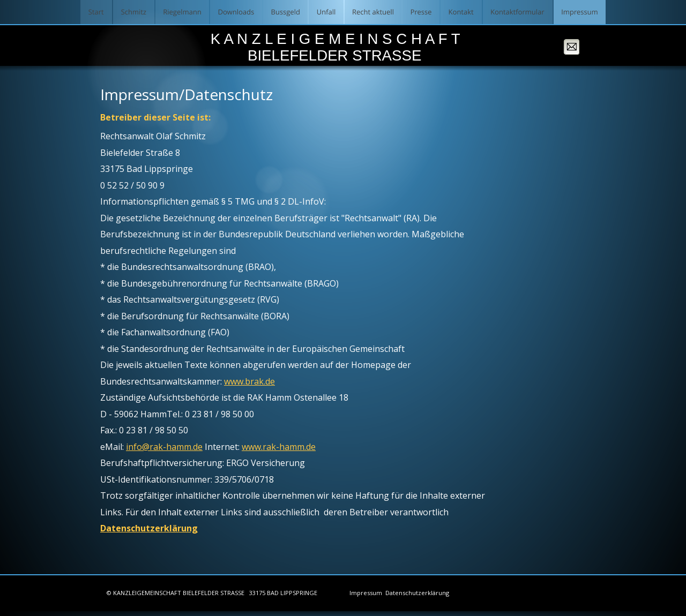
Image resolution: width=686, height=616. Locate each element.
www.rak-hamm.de (279, 447)
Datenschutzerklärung (149, 528)
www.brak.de (249, 381)
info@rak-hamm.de (164, 447)
